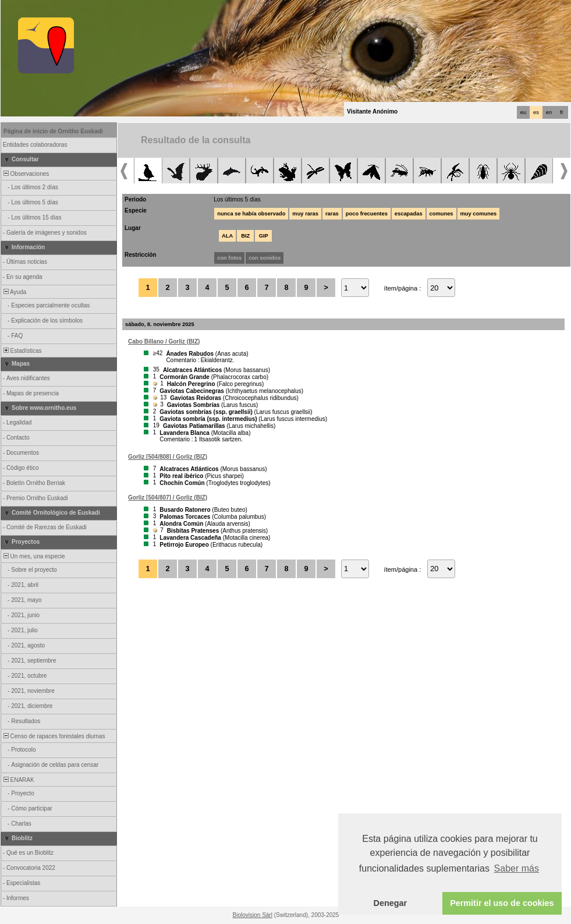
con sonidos (265, 258)
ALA (227, 236)
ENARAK (18, 780)
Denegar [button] (391, 903)
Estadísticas (22, 351)
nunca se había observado (251, 214)
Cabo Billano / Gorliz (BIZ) (164, 341)
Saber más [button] (517, 868)
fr (562, 112)
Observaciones (25, 174)
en (549, 112)
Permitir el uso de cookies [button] (502, 903)
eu (523, 112)
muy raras (305, 214)
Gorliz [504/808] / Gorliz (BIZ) (168, 457)
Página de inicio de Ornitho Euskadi (53, 131)
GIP (264, 236)
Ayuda (14, 292)
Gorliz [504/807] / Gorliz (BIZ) (168, 498)
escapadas (409, 214)
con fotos (229, 258)
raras (332, 214)
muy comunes (479, 214)
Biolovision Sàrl (253, 915)
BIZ (245, 236)
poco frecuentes (367, 214)
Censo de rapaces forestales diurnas (53, 736)
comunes (441, 214)
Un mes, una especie (33, 556)
